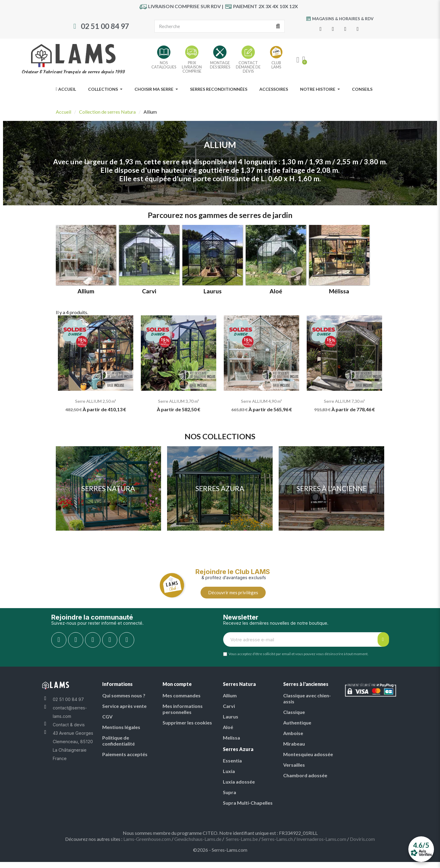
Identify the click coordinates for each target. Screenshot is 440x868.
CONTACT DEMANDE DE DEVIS (248, 67)
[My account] (298, 60)
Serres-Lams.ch (277, 839)
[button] (233, 593)
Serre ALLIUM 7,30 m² (344, 401)
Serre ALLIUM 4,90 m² (261, 401)
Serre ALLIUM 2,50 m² (96, 401)
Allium (86, 291)
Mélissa (339, 291)
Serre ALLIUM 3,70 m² (179, 401)
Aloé (276, 291)
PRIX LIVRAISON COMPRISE (192, 67)
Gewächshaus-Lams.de (198, 839)
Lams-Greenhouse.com (147, 839)
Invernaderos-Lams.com (321, 839)
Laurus (213, 291)
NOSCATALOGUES (164, 65)
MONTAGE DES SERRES (220, 65)
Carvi (149, 291)
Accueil (63, 112)
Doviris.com (362, 839)
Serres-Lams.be (242, 839)
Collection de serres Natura (107, 112)
